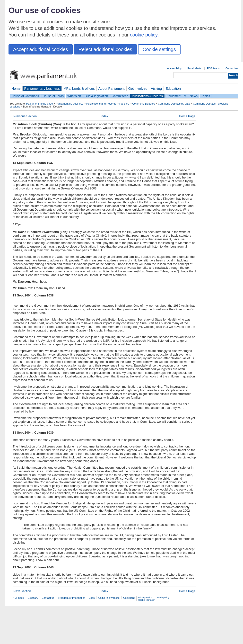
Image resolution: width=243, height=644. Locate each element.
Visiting (156, 89)
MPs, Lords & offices (79, 89)
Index (104, 116)
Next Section (22, 591)
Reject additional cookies (105, 49)
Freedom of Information (72, 598)
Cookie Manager (147, 600)
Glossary (33, 598)
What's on (74, 96)
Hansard (124, 104)
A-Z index (18, 598)
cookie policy (144, 35)
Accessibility (174, 68)
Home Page (187, 116)
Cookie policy (162, 598)
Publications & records (147, 96)
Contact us (232, 68)
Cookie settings (159, 49)
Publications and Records (101, 104)
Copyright (129, 598)
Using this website (109, 598)
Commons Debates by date (174, 104)
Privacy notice (145, 598)
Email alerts (194, 68)
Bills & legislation (96, 96)
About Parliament (112, 89)
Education (173, 89)
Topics (206, 96)
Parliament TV (176, 96)
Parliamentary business (42, 89)
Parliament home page (39, 104)
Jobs (92, 598)
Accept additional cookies (41, 49)
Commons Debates (143, 104)
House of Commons (25, 96)
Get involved (138, 89)
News (194, 96)
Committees (120, 96)
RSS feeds (213, 68)
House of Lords (53, 96)
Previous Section (25, 116)
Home (16, 89)
